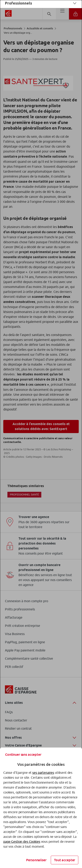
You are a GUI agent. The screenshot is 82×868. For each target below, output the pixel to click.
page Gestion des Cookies (22, 842)
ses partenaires (43, 773)
